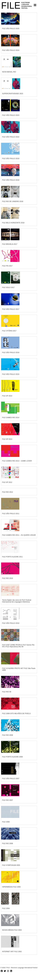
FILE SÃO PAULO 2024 (11, 50)
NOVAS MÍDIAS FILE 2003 (12, 930)
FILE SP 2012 (7, 482)
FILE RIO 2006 (8, 843)
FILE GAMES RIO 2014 (11, 418)
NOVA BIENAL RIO (9, 72)
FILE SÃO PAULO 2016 (11, 353)
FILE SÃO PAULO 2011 (11, 514)
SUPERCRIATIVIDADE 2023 (13, 94)
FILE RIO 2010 (8, 578)
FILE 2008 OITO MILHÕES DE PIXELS (16, 714)
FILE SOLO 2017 (8, 287)
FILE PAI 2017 (7, 266)
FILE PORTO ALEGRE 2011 (12, 557)
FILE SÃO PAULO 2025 (11, 29)
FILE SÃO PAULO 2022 (11, 137)
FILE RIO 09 (7, 692)
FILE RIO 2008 (8, 735)
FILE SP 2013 (7, 439)
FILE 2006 (6, 822)
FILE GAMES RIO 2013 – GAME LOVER (17, 461)
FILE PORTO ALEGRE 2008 (12, 757)
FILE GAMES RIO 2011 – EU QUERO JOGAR (19, 535)
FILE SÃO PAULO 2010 (11, 623)
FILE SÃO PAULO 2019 (11, 159)
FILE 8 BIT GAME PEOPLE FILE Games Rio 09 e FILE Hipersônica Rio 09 (18, 646)
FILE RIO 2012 (8, 492)
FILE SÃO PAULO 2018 (11, 180)
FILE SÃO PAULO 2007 (11, 779)
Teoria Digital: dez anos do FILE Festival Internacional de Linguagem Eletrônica (17, 601)
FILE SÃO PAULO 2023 (11, 115)
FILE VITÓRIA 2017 (9, 331)
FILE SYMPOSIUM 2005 (11, 865)
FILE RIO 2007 (8, 800)
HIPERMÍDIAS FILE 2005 (11, 887)
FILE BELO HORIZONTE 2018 (13, 223)
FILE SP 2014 (7, 396)
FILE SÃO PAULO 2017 (11, 309)
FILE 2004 (6, 908)
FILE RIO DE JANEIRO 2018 (13, 201)
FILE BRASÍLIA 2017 (10, 244)
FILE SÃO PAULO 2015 (11, 374)
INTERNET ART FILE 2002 (12, 952)
